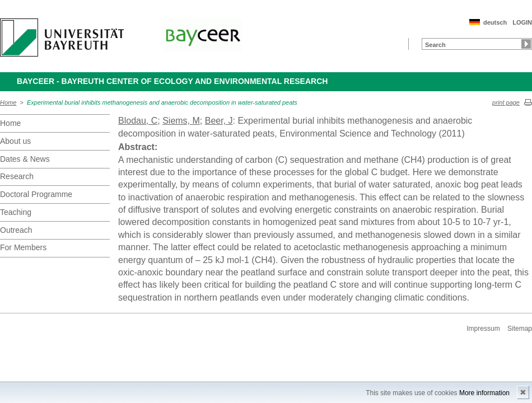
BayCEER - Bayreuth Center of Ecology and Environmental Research (172, 81)
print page (506, 102)
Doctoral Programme (36, 194)
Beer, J (219, 121)
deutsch (495, 22)
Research (17, 176)
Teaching (16, 212)
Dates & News (25, 159)
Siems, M (181, 121)
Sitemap (520, 329)
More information (484, 393)
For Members (23, 247)
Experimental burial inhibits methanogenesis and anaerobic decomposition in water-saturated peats (162, 102)
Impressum (483, 329)
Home (8, 102)
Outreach (16, 230)
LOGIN (522, 22)
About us (15, 141)
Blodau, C (138, 121)
